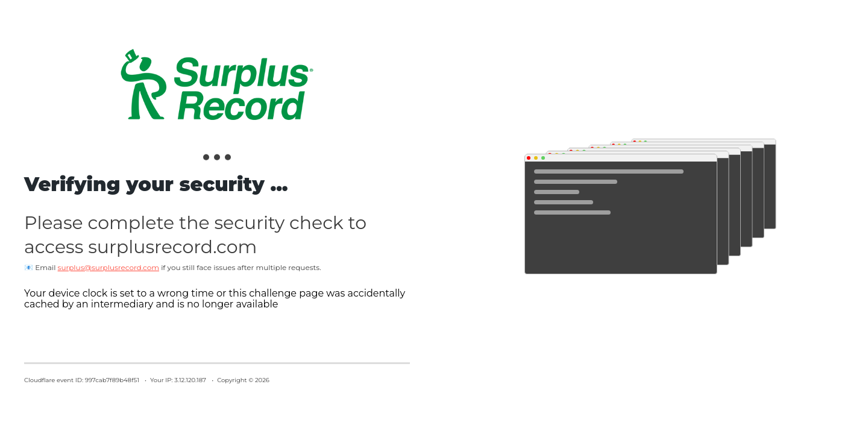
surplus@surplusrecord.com (108, 267)
